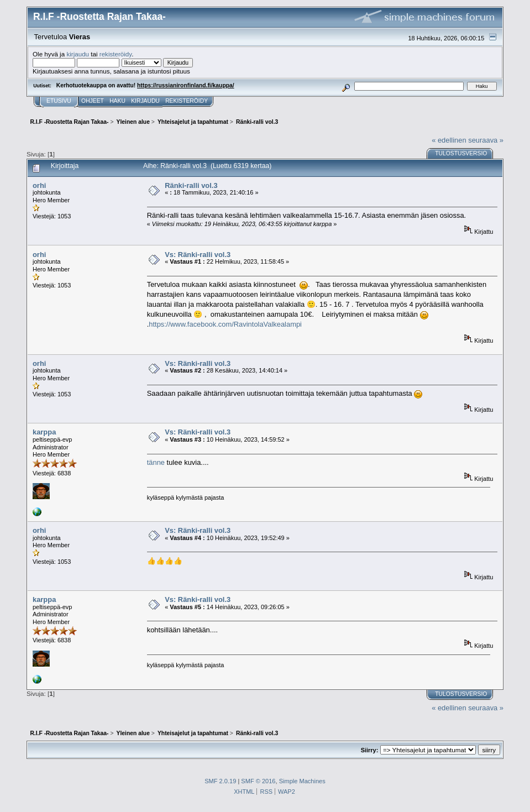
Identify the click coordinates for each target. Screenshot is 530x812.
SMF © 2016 (258, 781)
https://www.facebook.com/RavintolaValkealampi (225, 324)
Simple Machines (302, 781)
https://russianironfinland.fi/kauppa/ (186, 85)
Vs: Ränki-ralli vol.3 (198, 255)
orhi (39, 185)
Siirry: (370, 750)
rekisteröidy (116, 54)
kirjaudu (78, 54)
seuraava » (486, 140)
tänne (156, 462)
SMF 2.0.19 (220, 781)
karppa (44, 432)
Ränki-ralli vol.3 (191, 185)
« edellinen (449, 140)
